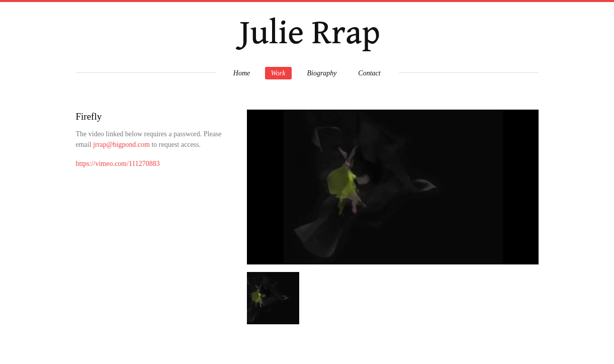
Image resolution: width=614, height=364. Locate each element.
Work (278, 73)
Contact (369, 73)
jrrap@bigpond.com (121, 145)
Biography (322, 73)
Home (242, 73)
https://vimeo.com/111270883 (118, 164)
